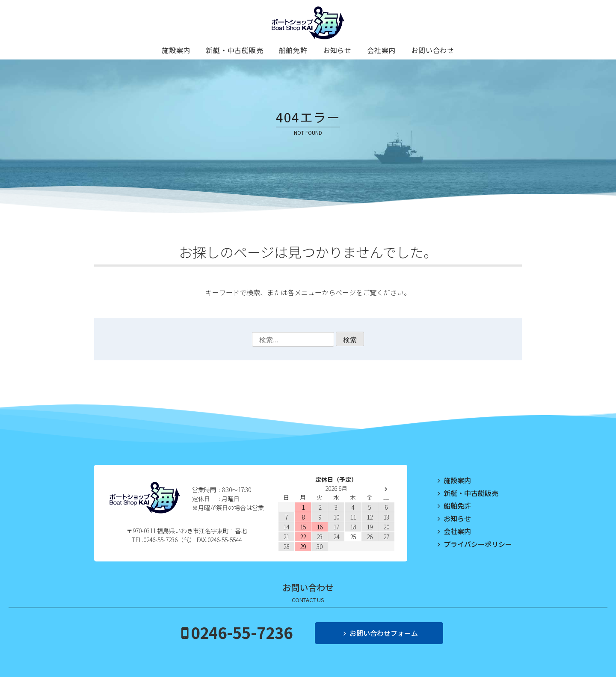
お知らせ (337, 50)
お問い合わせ (433, 50)
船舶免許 (293, 50)
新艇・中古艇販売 (234, 50)
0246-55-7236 (242, 632)
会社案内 (381, 50)
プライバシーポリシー (478, 544)
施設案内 (176, 50)
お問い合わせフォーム (384, 633)
